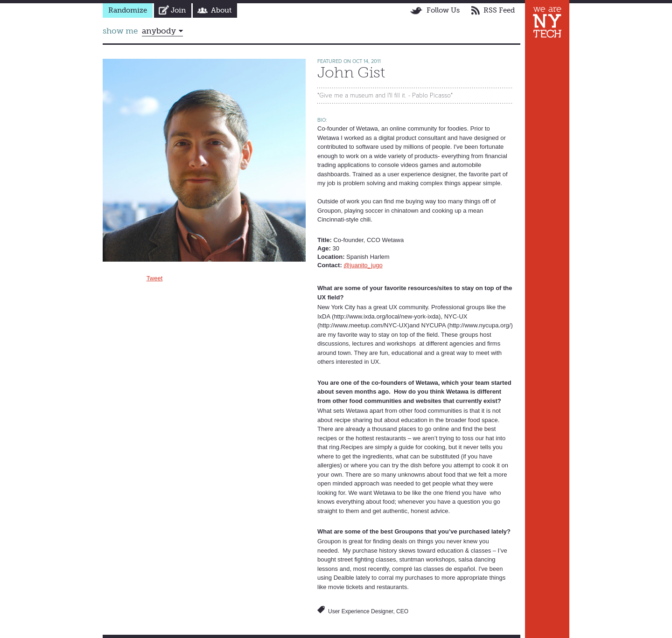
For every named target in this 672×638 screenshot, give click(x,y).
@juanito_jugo (363, 265)
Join (178, 10)
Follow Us (443, 10)
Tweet (155, 278)
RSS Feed (499, 10)
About (221, 10)
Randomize (128, 10)
